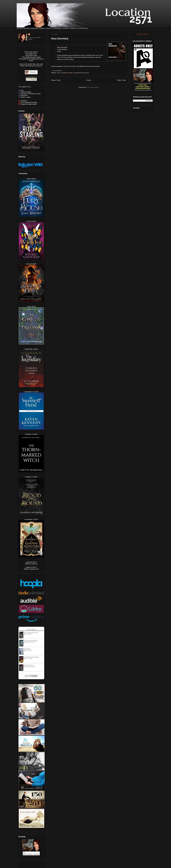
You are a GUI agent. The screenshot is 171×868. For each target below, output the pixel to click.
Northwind (27, 649)
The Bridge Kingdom (31, 641)
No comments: (57, 71)
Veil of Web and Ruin (31, 633)
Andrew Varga (29, 659)
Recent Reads (31, 629)
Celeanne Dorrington (30, 667)
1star (58, 73)
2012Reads (64, 73)
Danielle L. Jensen (30, 642)
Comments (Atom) (93, 87)
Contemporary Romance (81, 73)
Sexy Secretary (60, 39)
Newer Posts (56, 80)
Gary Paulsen (29, 650)
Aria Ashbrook (28, 634)
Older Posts (121, 80)
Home (89, 80)
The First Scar (29, 665)
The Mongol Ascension (32, 657)
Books (71, 73)
